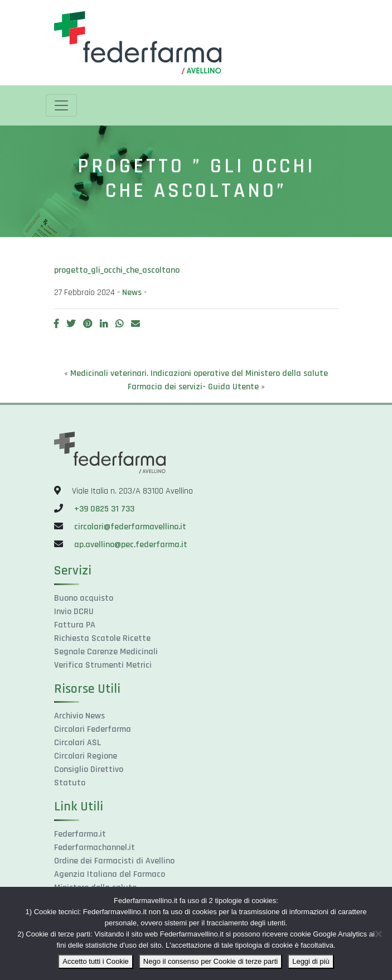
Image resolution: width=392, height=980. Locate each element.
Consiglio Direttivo (89, 769)
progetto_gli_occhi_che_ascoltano (117, 270)
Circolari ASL (78, 743)
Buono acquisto (84, 598)
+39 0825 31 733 (104, 509)
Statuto (70, 783)
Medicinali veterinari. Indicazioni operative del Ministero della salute (199, 373)
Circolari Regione (86, 756)
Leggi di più (311, 961)
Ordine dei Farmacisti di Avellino (114, 861)
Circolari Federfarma (93, 729)
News (132, 293)
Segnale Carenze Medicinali (106, 652)
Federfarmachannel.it (95, 848)
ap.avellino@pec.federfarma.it (130, 545)
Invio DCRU (74, 612)
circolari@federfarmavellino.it (130, 527)
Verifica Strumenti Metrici (103, 665)
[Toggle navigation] (61, 105)
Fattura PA (75, 625)
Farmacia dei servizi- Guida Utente (193, 387)
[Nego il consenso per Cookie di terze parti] (378, 934)
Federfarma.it (80, 834)
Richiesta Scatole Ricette (102, 638)
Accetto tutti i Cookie (96, 961)
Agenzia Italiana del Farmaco (110, 874)
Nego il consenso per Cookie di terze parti (210, 961)
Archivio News (79, 716)
